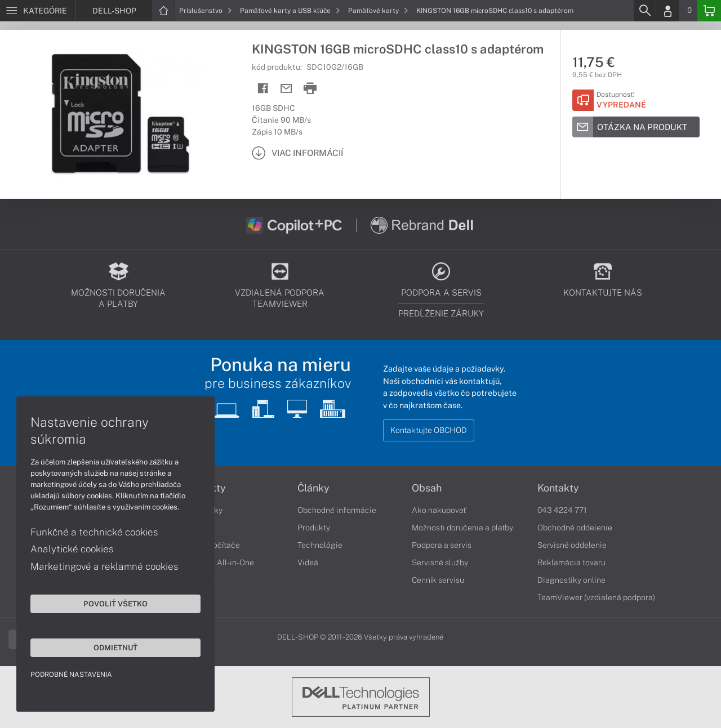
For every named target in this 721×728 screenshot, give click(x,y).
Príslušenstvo (206, 11)
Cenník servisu (438, 580)
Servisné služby (440, 562)
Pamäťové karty (378, 11)
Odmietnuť (107, 647)
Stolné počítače (212, 545)
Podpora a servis (442, 545)
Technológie (320, 545)
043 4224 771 (562, 510)
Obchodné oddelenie (575, 528)
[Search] (644, 11)
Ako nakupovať (439, 510)
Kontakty (558, 488)
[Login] (667, 11)
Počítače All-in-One (219, 562)
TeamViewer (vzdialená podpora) (596, 597)
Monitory (199, 580)
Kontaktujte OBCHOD (429, 430)
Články (313, 488)
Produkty (204, 488)
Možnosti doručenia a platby (462, 528)
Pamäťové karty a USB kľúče (290, 11)
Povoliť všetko (107, 603)
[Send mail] (286, 89)
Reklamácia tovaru (571, 562)
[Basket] (709, 11)
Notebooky (203, 510)
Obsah (427, 488)
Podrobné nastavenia (72, 674)
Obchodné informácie (337, 510)
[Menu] (37, 11)
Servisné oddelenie (572, 545)
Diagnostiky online (571, 580)
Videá (308, 562)
